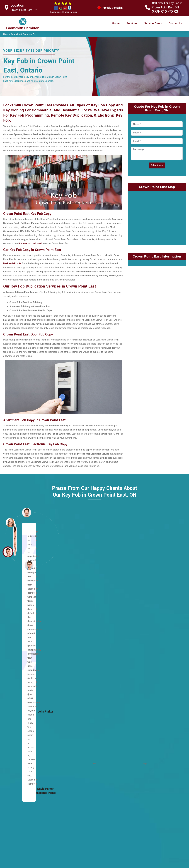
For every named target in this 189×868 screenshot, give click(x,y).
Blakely (74, 787)
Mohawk (74, 678)
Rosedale (137, 755)
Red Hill (136, 737)
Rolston (74, 710)
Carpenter (13, 687)
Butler (11, 683)
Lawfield (74, 637)
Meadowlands (77, 660)
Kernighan (75, 628)
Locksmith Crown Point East (92, 864)
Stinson (136, 764)
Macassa (75, 655)
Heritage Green (78, 601)
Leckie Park (76, 642)
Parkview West (139, 732)
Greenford (137, 669)
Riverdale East (139, 742)
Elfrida (12, 723)
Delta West (137, 637)
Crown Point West (141, 628)
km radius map (157, 217)
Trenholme (75, 746)
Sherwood (75, 723)
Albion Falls (14, 628)
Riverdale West (140, 746)
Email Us (153, 827)
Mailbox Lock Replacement (122, 846)
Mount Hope (15, 755)
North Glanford (78, 683)
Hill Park (74, 606)
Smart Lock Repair (78, 845)
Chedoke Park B (78, 796)
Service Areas (153, 23)
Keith (134, 687)
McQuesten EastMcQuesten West (149, 710)
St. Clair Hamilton (141, 760)
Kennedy (74, 624)
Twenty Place (77, 751)
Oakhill (74, 687)
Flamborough (15, 742)
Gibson (135, 651)
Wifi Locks (113, 839)
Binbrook (13, 646)
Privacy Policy (115, 827)
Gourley (12, 760)
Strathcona (137, 778)
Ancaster (13, 619)
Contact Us (176, 23)
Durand (135, 646)
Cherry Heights (139, 601)
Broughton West (17, 664)
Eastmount (14, 714)
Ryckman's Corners (80, 719)
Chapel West (15, 701)
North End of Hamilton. (143, 723)
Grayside (136, 664)
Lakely (135, 701)
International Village (142, 683)
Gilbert (12, 746)
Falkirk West (15, 732)
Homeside (137, 678)
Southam (75, 728)
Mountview (76, 669)
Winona (136, 787)
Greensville (14, 769)
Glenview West (139, 660)
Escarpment (15, 610)
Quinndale (75, 696)
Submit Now (157, 165)
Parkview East (139, 728)
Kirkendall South (140, 696)
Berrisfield (14, 642)
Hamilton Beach (78, 778)
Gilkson (12, 751)
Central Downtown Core (82, 791)
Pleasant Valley (78, 692)
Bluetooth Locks (116, 833)
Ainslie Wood (15, 624)
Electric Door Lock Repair (82, 839)
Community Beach (141, 606)
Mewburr (75, 664)
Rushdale (75, 714)
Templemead (77, 737)
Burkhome (14, 678)
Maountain (14, 606)
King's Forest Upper (80, 633)
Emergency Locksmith (119, 852)
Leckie (73, 646)
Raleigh (74, 701)
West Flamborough (80, 760)
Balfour (12, 633)
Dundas (136, 642)
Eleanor (12, 719)
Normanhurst (138, 719)
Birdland (13, 651)
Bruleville (13, 669)
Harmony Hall (15, 796)
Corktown (137, 615)
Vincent (136, 782)
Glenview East (139, 655)
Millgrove (75, 674)
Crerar (12, 705)
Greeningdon (15, 764)
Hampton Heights (17, 778)
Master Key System (79, 833)
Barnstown (14, 637)
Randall (74, 705)
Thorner (74, 742)
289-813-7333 (165, 12)
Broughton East (16, 660)
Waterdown (76, 755)
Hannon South (16, 787)
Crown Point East (19, 34)
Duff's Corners (16, 710)
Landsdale (137, 705)
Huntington (76, 610)
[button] (29, 565)
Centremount (15, 692)
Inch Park (75, 615)
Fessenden (14, 737)
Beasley (74, 782)
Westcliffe (75, 764)
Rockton (136, 751)
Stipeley (136, 773)
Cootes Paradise (140, 610)
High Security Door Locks (82, 827)
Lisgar (73, 651)
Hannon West (15, 791)
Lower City (14, 601)
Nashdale (137, 714)
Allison (12, 615)
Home (116, 23)
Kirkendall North (140, 692)
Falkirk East (14, 728)
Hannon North (15, 782)
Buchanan (13, 674)
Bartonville (75, 773)
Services (132, 23)
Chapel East (15, 696)
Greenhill (136, 674)
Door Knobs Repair (78, 851)
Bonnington (14, 655)
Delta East (137, 633)
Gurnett (12, 773)
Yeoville (74, 769)
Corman (136, 619)
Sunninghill (76, 732)
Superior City (138, 769)
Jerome (74, 619)
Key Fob (32, 34)
